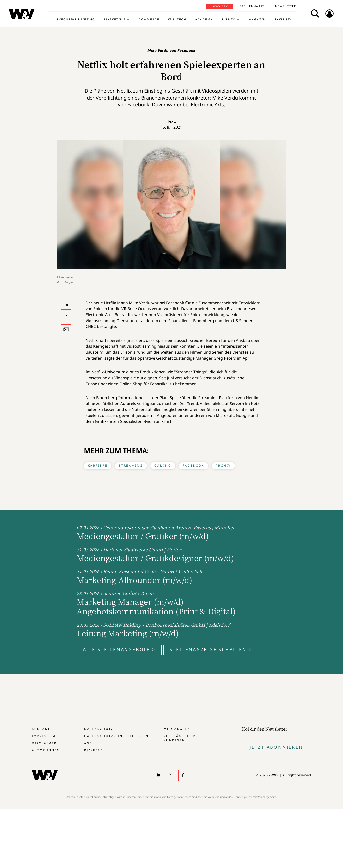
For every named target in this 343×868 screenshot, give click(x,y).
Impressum (44, 736)
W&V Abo (221, 6)
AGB (88, 743)
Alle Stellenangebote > (119, 649)
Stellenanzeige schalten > (211, 649)
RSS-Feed (94, 750)
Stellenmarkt (252, 6)
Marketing (115, 20)
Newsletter (286, 6)
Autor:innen (46, 750)
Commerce (149, 20)
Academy (204, 20)
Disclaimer (44, 743)
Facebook (194, 466)
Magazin (257, 20)
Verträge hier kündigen (180, 738)
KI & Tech (177, 20)
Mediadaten (177, 729)
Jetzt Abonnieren (276, 747)
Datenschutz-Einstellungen (116, 736)
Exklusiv (283, 20)
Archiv (223, 466)
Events (228, 20)
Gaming (163, 466)
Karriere (98, 466)
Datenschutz (99, 729)
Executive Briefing (76, 20)
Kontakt (41, 729)
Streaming (131, 466)
